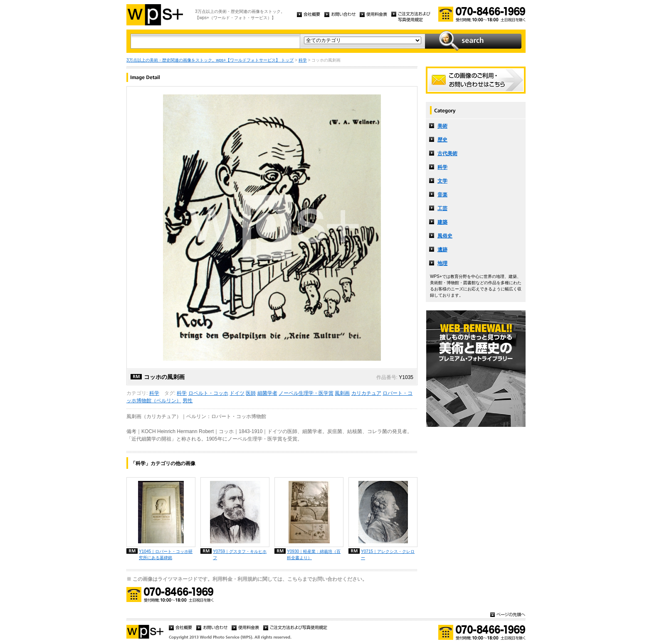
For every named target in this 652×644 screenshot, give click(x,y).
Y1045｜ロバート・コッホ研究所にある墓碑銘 (166, 555)
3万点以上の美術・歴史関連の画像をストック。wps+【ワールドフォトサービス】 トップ (210, 60)
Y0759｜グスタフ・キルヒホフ (240, 555)
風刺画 (342, 393)
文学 (442, 181)
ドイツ (237, 393)
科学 (303, 60)
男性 (188, 401)
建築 (442, 222)
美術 (442, 126)
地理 (442, 263)
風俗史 (445, 236)
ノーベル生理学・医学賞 (306, 393)
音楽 (442, 195)
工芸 (442, 208)
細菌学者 (267, 393)
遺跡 (442, 250)
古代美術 (447, 154)
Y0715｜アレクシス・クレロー (388, 555)
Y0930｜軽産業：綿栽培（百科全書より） (314, 555)
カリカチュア (366, 393)
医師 (251, 393)
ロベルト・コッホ (208, 393)
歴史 (442, 140)
